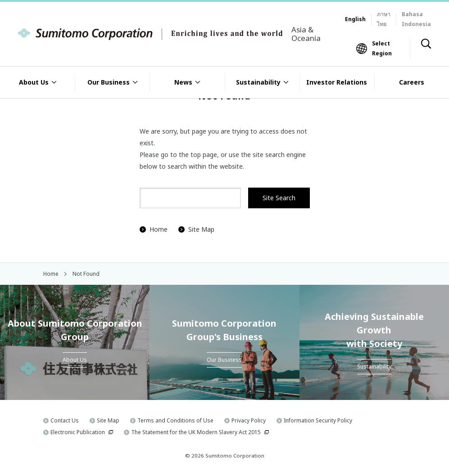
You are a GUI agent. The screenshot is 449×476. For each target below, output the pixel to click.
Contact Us (65, 420)
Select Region (382, 48)
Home (154, 229)
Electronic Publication (78, 432)
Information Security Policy (318, 420)
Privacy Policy (249, 420)
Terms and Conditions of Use (175, 420)
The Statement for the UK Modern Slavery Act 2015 (196, 432)
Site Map (196, 229)
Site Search (279, 198)
